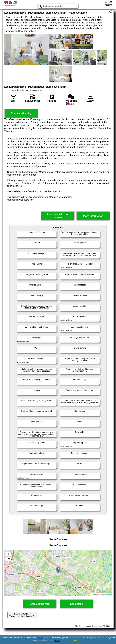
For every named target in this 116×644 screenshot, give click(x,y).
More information (93, 216)
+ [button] (9, 554)
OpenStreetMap (105, 595)
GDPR (57, 641)
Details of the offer (39, 604)
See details (77, 604)
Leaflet (93, 595)
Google (40, 638)
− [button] (9, 559)
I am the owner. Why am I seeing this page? (21, 615)
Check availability (21, 113)
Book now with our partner (58, 216)
